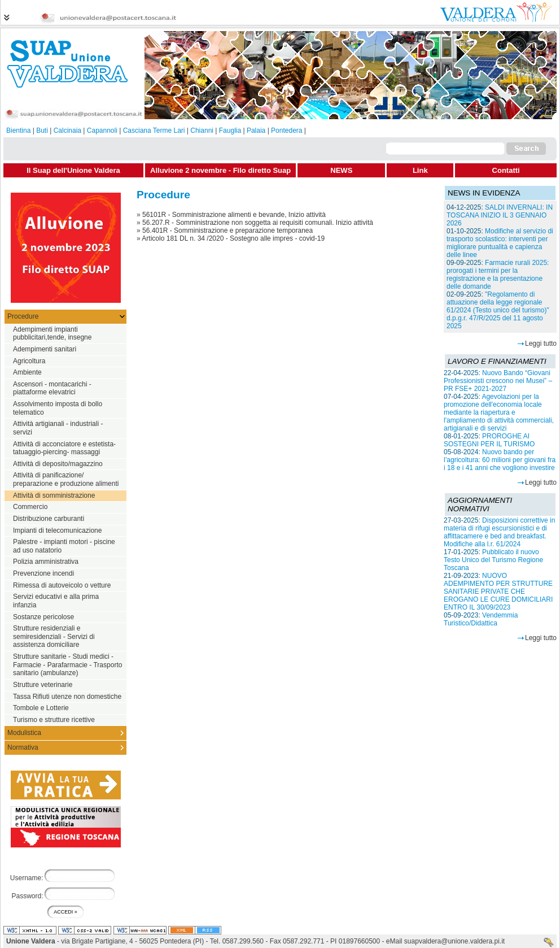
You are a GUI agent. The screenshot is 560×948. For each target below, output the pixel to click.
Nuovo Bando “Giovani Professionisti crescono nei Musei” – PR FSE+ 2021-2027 (498, 381)
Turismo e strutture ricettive (54, 720)
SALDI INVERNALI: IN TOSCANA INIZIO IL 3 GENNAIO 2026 (500, 215)
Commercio (30, 507)
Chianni (202, 131)
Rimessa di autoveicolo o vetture (62, 585)
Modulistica (24, 733)
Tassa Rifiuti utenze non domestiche (67, 697)
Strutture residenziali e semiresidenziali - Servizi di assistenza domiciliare (54, 636)
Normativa (23, 747)
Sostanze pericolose (43, 617)
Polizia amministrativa (46, 562)
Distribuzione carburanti (49, 519)
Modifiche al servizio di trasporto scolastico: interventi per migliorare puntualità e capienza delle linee (500, 243)
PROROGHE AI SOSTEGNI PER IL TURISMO (489, 440)
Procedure (23, 316)
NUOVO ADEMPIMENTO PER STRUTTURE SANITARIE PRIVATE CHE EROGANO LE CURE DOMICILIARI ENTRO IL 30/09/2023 (498, 592)
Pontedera (286, 131)
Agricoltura (29, 361)
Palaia (256, 131)
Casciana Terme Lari (154, 131)
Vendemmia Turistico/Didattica (481, 619)
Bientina (18, 131)
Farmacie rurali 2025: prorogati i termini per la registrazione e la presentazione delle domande (498, 275)
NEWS (341, 170)
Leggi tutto (541, 343)
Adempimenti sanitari (45, 349)
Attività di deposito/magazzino (58, 464)
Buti (42, 131)
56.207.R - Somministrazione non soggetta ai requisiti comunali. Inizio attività (258, 223)
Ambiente (27, 372)
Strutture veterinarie (43, 685)
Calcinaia (67, 131)
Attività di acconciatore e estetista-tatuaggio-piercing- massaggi (64, 448)
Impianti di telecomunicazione (57, 530)
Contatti (506, 170)
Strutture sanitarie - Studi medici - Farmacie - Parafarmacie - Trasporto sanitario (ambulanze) (67, 665)
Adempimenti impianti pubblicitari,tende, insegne (52, 334)
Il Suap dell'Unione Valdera (73, 170)
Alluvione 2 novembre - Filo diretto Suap (220, 170)
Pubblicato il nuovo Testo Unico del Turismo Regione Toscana (493, 560)
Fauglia (230, 131)
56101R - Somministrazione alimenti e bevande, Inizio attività (234, 215)
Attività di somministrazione (54, 495)
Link (420, 170)
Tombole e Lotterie (41, 708)
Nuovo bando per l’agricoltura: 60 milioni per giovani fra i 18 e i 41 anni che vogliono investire (500, 460)
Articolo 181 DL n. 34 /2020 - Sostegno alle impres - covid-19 (233, 238)
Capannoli (102, 131)
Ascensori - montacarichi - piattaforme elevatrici (52, 388)
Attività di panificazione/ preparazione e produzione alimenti (66, 479)
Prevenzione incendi (43, 573)
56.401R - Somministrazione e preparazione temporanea (228, 231)
